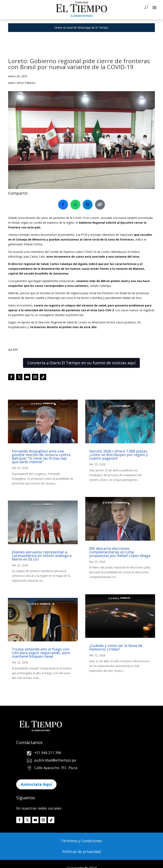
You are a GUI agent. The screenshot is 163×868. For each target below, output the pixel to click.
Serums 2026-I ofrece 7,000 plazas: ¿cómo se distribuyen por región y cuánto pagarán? (118, 455)
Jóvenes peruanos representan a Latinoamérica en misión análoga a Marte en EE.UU (42, 556)
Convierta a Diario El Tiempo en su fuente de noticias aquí (81, 363)
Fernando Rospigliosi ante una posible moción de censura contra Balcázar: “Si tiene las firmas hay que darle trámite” (41, 456)
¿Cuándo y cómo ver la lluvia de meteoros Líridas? (116, 647)
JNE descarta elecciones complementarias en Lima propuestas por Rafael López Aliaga (120, 552)
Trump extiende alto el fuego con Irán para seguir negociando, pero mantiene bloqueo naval (41, 653)
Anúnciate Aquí (36, 784)
